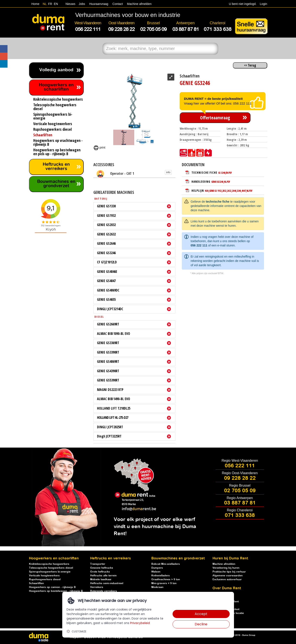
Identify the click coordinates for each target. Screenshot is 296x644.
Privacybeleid (140, 623)
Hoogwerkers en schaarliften (56, 87)
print (99, 147)
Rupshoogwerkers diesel (45, 579)
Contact (118, 4)
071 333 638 (240, 515)
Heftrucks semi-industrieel (107, 583)
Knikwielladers (161, 576)
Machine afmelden (139, 4)
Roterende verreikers (104, 591)
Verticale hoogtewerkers (44, 576)
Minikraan (157, 587)
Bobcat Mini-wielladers (166, 564)
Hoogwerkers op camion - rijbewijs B (52, 587)
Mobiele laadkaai (101, 579)
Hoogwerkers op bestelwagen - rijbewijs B (56, 591)
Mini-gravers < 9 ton (164, 583)
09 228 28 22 (240, 478)
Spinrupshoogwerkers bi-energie (50, 572)
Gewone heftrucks (102, 568)
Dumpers (157, 568)
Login (263, 4)
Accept (201, 614)
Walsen (156, 572)
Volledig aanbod (56, 70)
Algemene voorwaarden (228, 576)
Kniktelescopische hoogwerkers (49, 564)
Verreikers (97, 587)
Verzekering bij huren (226, 568)
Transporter (98, 564)
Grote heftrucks (100, 572)
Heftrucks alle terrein (103, 576)
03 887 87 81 (240, 503)
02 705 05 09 (240, 491)
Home (35, 4)
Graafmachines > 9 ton (166, 579)
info (168, 172)
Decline (201, 624)
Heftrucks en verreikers (56, 167)
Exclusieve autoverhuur (227, 579)
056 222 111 (199, 245)
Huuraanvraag (99, 4)
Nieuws (70, 4)
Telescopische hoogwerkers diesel (51, 568)
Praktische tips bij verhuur (229, 572)
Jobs (81, 4)
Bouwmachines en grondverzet (56, 184)
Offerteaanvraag (215, 118)
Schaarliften (36, 583)
